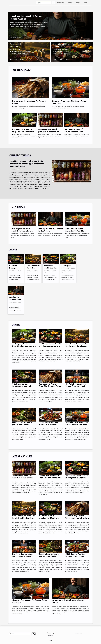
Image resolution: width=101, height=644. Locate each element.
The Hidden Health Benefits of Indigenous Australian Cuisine (50, 346)
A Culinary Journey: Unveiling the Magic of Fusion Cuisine (21, 386)
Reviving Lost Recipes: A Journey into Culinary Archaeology (22, 425)
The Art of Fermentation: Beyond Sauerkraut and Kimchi (76, 386)
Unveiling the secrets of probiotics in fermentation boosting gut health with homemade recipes (27, 164)
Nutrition (70, 3)
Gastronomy (60, 3)
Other (85, 3)
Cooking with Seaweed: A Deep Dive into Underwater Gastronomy (23, 132)
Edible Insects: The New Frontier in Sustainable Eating (49, 425)
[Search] (44, 3)
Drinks (78, 3)
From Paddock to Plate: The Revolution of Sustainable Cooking (77, 346)
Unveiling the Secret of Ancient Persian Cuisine (16, 300)
